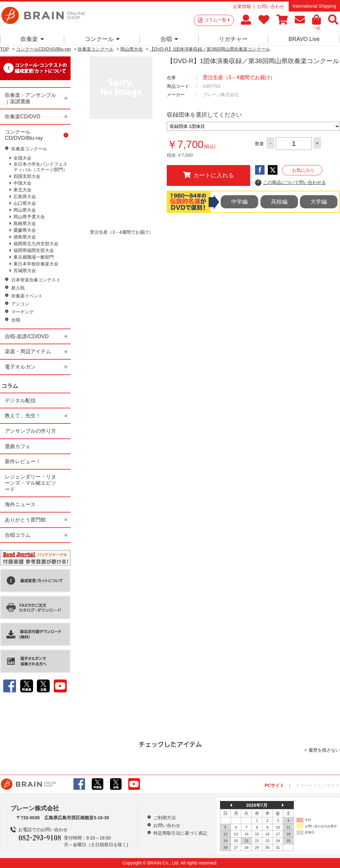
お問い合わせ (271, 6)
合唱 (169, 39)
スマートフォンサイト (318, 785)
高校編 (279, 202)
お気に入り (303, 170)
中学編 (239, 202)
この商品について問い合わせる (290, 183)
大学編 (319, 202)
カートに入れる (208, 175)
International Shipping (314, 6)
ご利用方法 (165, 818)
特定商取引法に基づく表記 (180, 833)
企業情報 (242, 6)
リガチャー (233, 39)
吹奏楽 (32, 39)
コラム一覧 (217, 20)
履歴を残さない (324, 750)
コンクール (102, 39)
